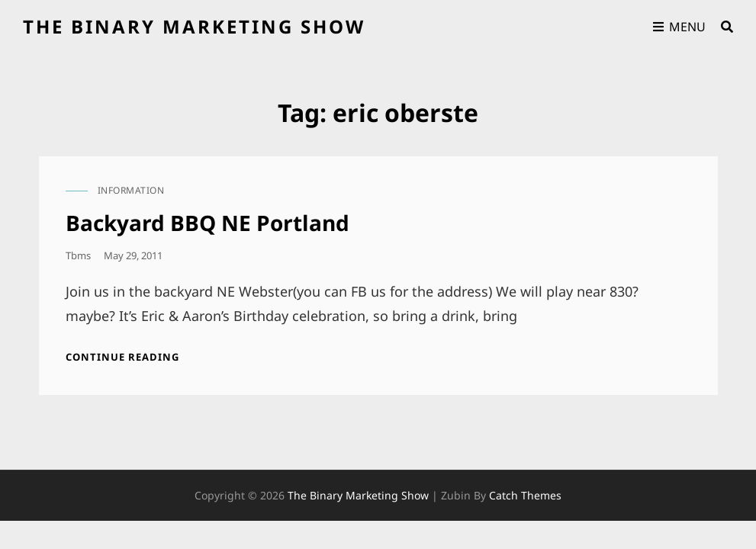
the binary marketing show (194, 26)
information (131, 190)
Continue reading (122, 357)
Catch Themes (525, 495)
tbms (78, 255)
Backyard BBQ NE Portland (207, 223)
